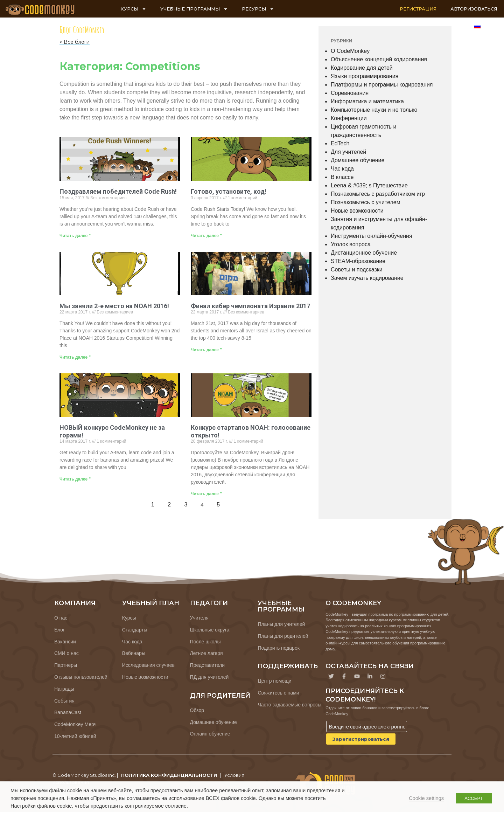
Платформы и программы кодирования (382, 85)
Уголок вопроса (351, 244)
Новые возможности (357, 211)
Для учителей (348, 152)
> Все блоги (75, 42)
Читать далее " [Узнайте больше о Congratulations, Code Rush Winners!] (75, 236)
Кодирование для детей (362, 68)
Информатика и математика (367, 101)
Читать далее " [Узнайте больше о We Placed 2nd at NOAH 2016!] (75, 357)
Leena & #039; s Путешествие (369, 185)
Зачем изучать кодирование (367, 278)
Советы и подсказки (357, 270)
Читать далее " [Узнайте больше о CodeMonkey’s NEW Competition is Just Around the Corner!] (75, 479)
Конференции (349, 118)
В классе (342, 177)
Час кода (342, 169)
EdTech (340, 143)
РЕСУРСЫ (258, 9)
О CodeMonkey (350, 51)
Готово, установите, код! (229, 191)
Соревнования (350, 93)
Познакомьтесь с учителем (366, 202)
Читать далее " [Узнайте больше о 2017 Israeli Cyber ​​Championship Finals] (206, 350)
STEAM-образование (358, 261)
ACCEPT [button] (474, 798)
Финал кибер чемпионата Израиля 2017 (250, 306)
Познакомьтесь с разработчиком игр (378, 194)
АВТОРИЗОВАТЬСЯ (474, 9)
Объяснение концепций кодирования (379, 59)
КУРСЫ (133, 9)
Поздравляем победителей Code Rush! (118, 191)
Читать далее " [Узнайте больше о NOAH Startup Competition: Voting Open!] (206, 494)
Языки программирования (365, 76)
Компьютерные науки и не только (374, 110)
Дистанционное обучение (364, 253)
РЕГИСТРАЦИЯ (418, 9)
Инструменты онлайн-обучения (372, 236)
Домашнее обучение (358, 160)
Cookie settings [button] (426, 798)
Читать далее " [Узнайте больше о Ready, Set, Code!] (206, 236)
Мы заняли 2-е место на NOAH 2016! (114, 306)
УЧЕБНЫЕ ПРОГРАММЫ (194, 9)
